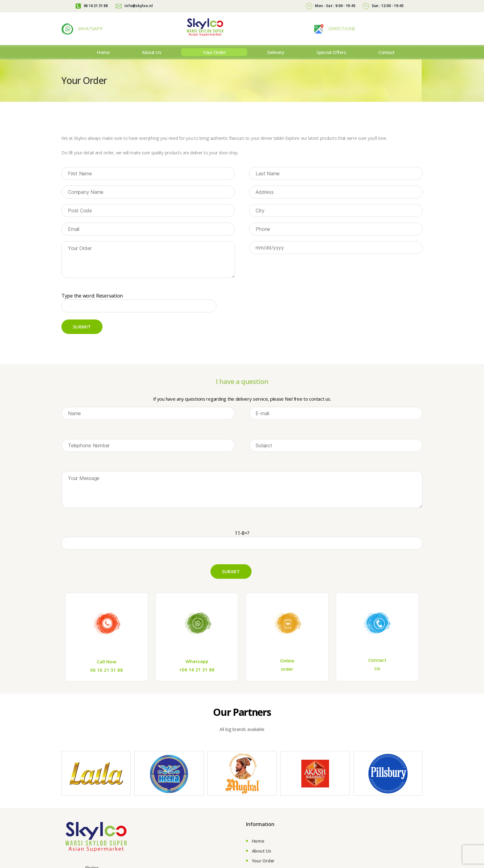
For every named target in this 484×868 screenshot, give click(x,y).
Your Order (214, 61)
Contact (387, 61)
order (287, 678)
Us (377, 678)
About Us (152, 61)
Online (287, 670)
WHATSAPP (90, 33)
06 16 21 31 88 (92, 6)
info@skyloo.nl (134, 6)
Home (103, 61)
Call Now (107, 671)
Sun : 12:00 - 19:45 (383, 6)
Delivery (276, 61)
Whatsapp (197, 670)
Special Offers (331, 61)
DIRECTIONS (341, 33)
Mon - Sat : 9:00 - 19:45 (330, 6)
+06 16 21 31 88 (197, 679)
